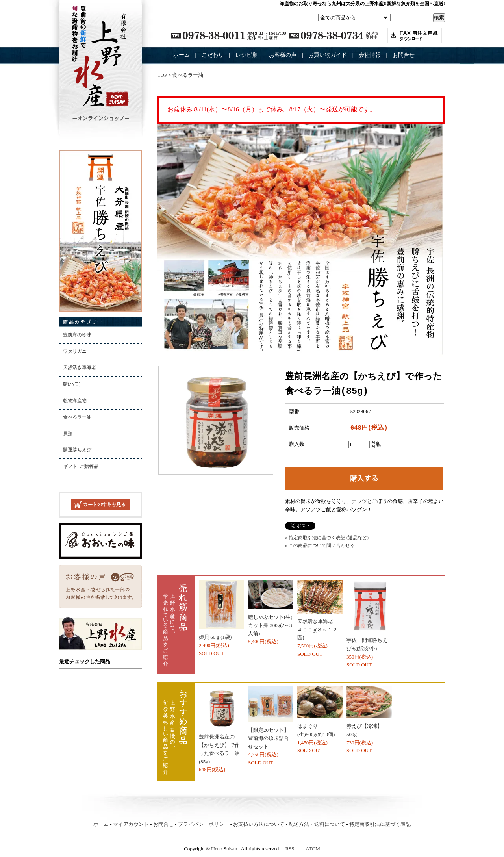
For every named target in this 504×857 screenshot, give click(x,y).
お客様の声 (283, 55)
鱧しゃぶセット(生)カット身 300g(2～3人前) (270, 625)
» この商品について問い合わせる (320, 545)
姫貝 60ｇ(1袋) (215, 637)
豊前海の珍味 (77, 335)
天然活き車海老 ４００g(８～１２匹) (318, 630)
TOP (162, 75)
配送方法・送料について (317, 824)
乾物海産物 (75, 401)
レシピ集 (246, 55)
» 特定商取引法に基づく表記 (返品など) (327, 538)
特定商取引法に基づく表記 (380, 824)
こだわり (213, 55)
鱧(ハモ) (72, 384)
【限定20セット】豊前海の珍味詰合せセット (269, 738)
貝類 (68, 434)
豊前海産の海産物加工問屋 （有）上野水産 (100, 63)
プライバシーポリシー (204, 824)
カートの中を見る (100, 505)
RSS (290, 849)
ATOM (313, 849)
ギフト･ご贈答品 (81, 467)
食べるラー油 (77, 417)
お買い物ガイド (328, 55)
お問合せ (404, 55)
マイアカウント (131, 824)
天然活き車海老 (80, 368)
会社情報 (370, 55)
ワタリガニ (75, 352)
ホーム (182, 55)
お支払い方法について (259, 824)
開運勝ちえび (77, 450)
